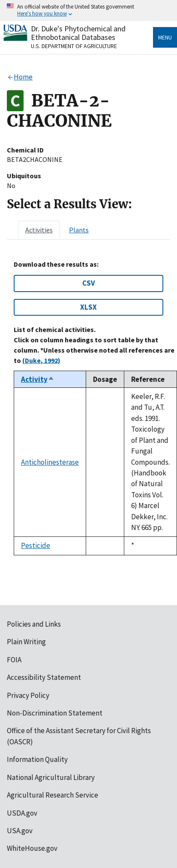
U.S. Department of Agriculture (74, 46)
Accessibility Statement (44, 677)
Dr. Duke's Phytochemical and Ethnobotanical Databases (78, 33)
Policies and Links (34, 624)
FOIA (14, 660)
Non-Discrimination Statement (55, 713)
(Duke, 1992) (41, 360)
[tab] (39, 230)
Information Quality (37, 759)
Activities (39, 230)
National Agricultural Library (51, 777)
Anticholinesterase (50, 462)
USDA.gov (22, 813)
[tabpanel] (88, 408)
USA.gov (20, 831)
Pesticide (36, 545)
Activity (38, 379)
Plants (79, 230)
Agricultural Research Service (52, 795)
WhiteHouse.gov (32, 848)
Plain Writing (26, 642)
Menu (165, 37)
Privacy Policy (28, 695)
